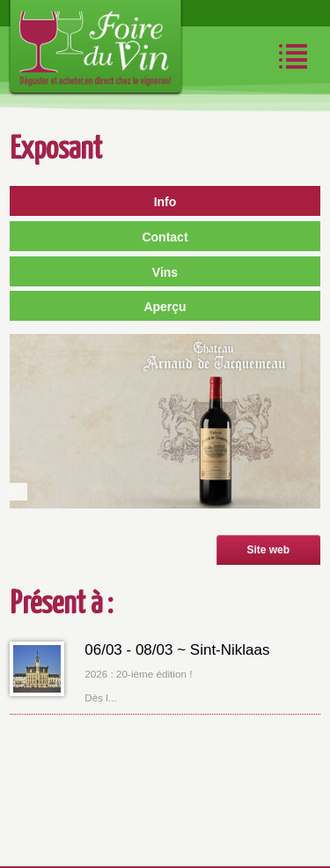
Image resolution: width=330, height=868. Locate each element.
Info (165, 202)
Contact (165, 237)
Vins (165, 272)
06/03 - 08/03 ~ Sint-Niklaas (177, 650)
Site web (268, 550)
